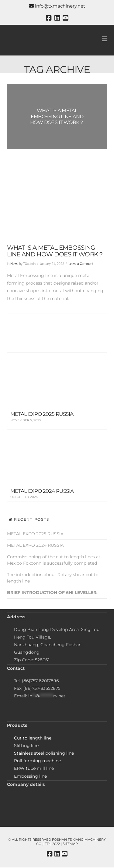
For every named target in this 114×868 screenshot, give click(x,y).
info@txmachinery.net (57, 6)
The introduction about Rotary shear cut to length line (53, 578)
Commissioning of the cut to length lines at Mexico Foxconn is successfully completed (54, 560)
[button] (105, 39)
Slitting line (26, 746)
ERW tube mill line (34, 768)
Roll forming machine (37, 761)
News (14, 264)
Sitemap (70, 844)
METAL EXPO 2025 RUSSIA (35, 534)
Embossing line (30, 776)
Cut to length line (33, 738)
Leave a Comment (81, 264)
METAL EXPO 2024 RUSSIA (35, 545)
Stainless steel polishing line (44, 753)
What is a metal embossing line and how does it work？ (55, 251)
